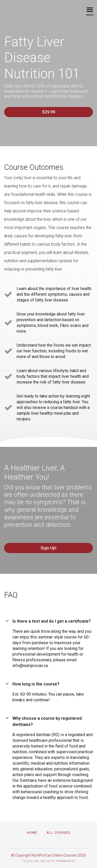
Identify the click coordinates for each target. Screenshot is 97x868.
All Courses (58, 833)
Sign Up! (48, 548)
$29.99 (49, 112)
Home (32, 833)
